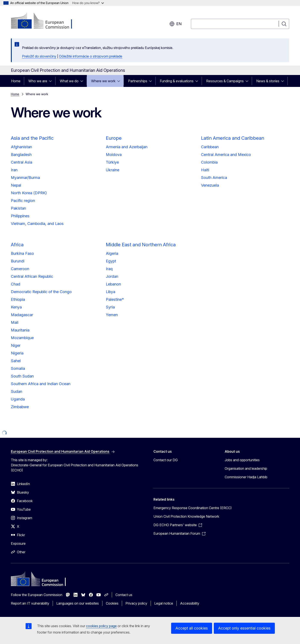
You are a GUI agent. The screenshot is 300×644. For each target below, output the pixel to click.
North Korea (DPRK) (29, 193)
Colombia (209, 162)
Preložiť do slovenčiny (39, 56)
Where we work (103, 81)
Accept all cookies (192, 628)
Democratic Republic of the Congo (41, 292)
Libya (111, 292)
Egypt (111, 261)
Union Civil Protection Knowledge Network (186, 516)
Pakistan (18, 208)
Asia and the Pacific (32, 138)
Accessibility (190, 603)
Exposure (18, 543)
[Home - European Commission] (45, 21)
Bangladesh (21, 155)
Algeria (112, 253)
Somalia (18, 368)
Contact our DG (166, 460)
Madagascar (22, 315)
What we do (69, 81)
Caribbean (210, 147)
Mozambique (22, 338)
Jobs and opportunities (242, 460)
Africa (17, 245)
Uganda (18, 399)
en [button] (175, 24)
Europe (114, 138)
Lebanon (113, 284)
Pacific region (23, 201)
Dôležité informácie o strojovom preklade (91, 56)
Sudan (17, 391)
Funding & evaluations (177, 81)
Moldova (114, 155)
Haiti (205, 170)
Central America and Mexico (226, 155)
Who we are (38, 81)
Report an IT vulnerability (30, 603)
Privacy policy (136, 603)
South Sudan (22, 376)
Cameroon (20, 269)
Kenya (16, 307)
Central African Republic (32, 276)
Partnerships (138, 81)
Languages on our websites (78, 603)
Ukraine (113, 170)
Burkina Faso (22, 253)
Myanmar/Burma (25, 178)
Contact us (124, 595)
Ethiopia (18, 299)
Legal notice (164, 603)
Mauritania (20, 330)
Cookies (112, 603)
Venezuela (210, 185)
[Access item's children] (52, 81)
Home (16, 81)
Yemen (112, 315)
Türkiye (112, 162)
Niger (16, 345)
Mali (15, 322)
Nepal (16, 185)
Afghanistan (21, 147)
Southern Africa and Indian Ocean (41, 384)
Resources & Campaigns (225, 81)
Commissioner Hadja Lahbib (246, 477)
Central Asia (22, 162)
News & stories (268, 81)
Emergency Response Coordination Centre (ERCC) (193, 508)
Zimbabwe (20, 407)
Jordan (112, 276)
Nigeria (17, 353)
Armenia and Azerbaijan (127, 147)
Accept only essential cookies (244, 628)
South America (214, 178)
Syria (110, 307)
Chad (16, 284)
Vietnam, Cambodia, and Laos (37, 224)
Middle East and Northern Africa (141, 245)
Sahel (16, 361)
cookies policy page (101, 626)
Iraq (109, 269)
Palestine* (115, 299)
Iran (14, 170)
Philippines (20, 216)
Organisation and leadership (246, 468)
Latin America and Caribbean (233, 138)
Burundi (18, 261)
